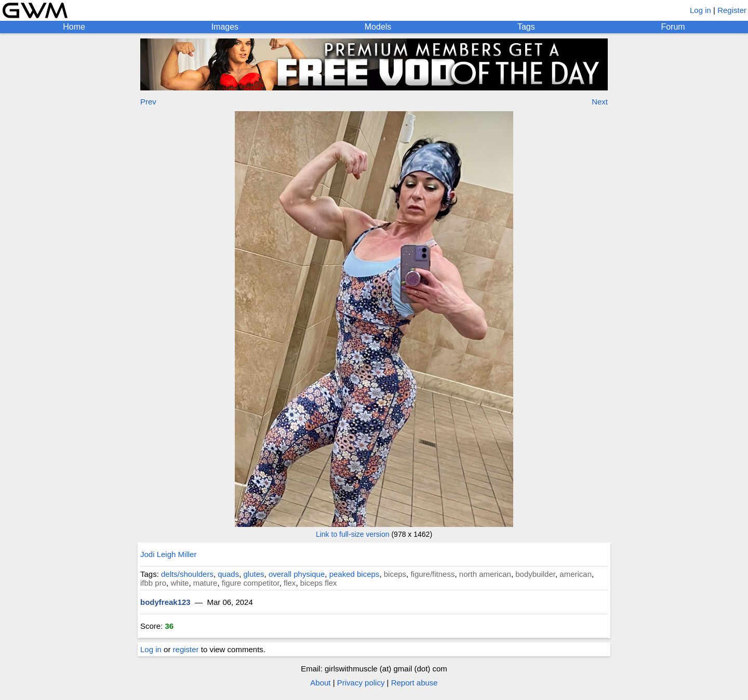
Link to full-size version (353, 534)
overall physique (297, 574)
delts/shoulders (187, 574)
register (186, 649)
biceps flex (319, 583)
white (179, 583)
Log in (700, 10)
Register (732, 10)
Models (378, 27)
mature (205, 583)
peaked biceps (355, 574)
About (320, 683)
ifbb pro (153, 583)
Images (225, 27)
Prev (148, 102)
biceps (395, 574)
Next (600, 102)
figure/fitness (432, 574)
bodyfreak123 (165, 602)
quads (228, 574)
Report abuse (415, 683)
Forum (673, 27)
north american (485, 574)
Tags (526, 27)
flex (290, 583)
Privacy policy (361, 683)
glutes (254, 574)
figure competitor (251, 583)
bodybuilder (535, 574)
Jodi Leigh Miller (168, 554)
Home (74, 27)
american (576, 574)
